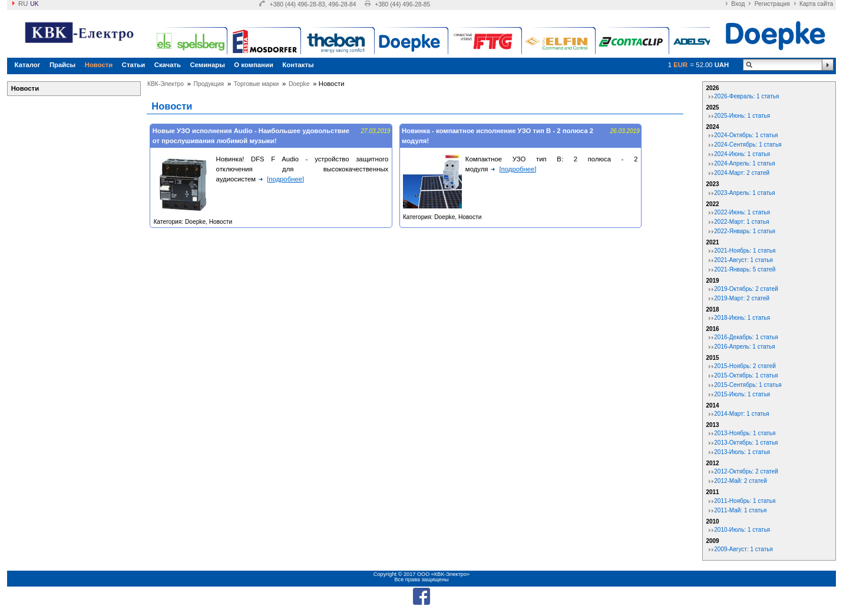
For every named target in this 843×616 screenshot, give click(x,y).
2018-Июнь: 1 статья (742, 318)
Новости (99, 65)
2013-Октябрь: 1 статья (746, 443)
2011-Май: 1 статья (740, 510)
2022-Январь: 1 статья (745, 231)
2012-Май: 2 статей (740, 481)
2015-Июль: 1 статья (742, 394)
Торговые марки (256, 84)
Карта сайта (816, 4)
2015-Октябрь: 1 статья (746, 375)
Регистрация (772, 4)
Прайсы (62, 65)
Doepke (299, 84)
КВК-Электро (166, 84)
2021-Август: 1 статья (743, 260)
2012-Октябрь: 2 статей (746, 471)
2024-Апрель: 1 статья (744, 163)
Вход (738, 4)
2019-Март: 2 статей (742, 298)
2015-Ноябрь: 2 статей (745, 366)
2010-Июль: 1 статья (742, 530)
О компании (254, 65)
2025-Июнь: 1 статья (742, 116)
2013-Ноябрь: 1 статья (745, 433)
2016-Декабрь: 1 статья (746, 337)
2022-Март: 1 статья (741, 222)
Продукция (209, 84)
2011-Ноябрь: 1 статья (745, 501)
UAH (722, 65)
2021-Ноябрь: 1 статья (745, 251)
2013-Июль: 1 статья (742, 452)
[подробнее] (285, 179)
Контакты (298, 65)
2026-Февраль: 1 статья (746, 96)
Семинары (207, 65)
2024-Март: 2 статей (742, 173)
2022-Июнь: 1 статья (742, 212)
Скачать (168, 65)
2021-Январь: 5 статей (745, 269)
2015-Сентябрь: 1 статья (748, 385)
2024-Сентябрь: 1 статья (748, 145)
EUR (680, 65)
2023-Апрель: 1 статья (744, 193)
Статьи (134, 65)
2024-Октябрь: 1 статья (746, 135)
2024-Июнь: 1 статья (742, 154)
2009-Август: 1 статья (743, 549)
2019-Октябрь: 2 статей (746, 289)
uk (34, 4)
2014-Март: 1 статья (741, 414)
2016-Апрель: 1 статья (744, 347)
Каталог (28, 65)
